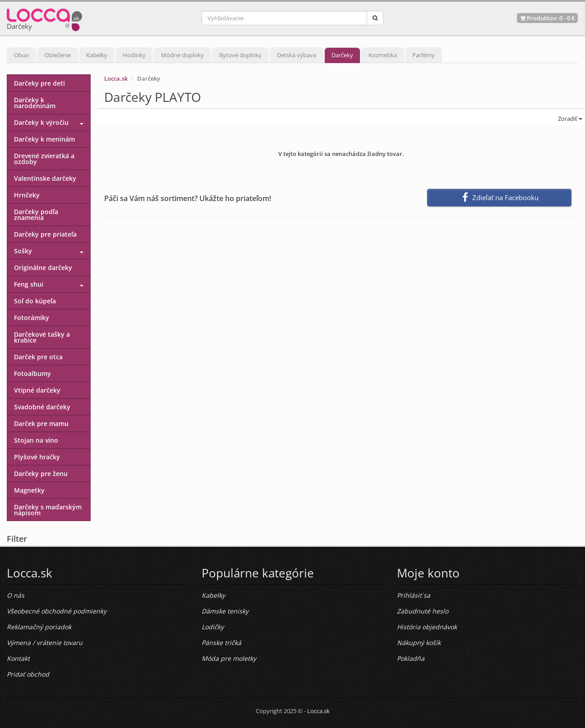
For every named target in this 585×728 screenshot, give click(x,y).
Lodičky (213, 627)
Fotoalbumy (32, 373)
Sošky (23, 251)
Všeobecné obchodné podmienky (57, 611)
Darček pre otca (38, 357)
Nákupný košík (419, 643)
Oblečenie (58, 55)
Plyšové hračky (37, 457)
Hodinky (134, 55)
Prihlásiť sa (414, 595)
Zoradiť (569, 119)
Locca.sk (116, 78)
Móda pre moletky (229, 658)
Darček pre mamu (41, 424)
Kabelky (97, 55)
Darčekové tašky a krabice (42, 337)
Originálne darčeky (43, 268)
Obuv (21, 55)
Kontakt (18, 658)
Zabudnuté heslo (423, 611)
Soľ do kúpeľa (35, 301)
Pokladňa (411, 658)
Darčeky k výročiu (41, 122)
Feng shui (29, 284)
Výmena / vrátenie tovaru (45, 643)
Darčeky (342, 55)
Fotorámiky (32, 318)
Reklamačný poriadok (39, 627)
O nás (16, 595)
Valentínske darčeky (45, 178)
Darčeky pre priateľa (45, 234)
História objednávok (427, 627)
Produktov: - (547, 18)
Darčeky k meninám (44, 139)
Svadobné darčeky (42, 407)
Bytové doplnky (240, 55)
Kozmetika (383, 55)
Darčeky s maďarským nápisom (48, 510)
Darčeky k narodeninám (35, 103)
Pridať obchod (28, 674)
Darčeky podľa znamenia (36, 215)
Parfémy (424, 55)
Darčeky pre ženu (41, 474)
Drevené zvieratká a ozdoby (44, 159)
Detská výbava (297, 55)
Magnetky (29, 490)
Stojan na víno (36, 440)
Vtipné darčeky (37, 390)
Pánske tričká (221, 643)
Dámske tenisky (225, 611)
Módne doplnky (182, 55)
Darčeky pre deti (39, 83)
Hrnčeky (27, 195)
